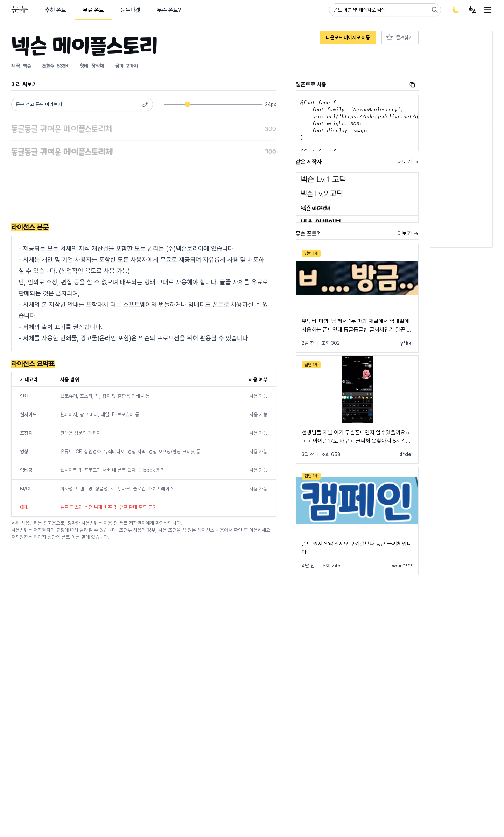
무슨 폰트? (169, 10)
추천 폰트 (56, 10)
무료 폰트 (93, 10)
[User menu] (472, 10)
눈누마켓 (131, 10)
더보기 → (408, 162)
